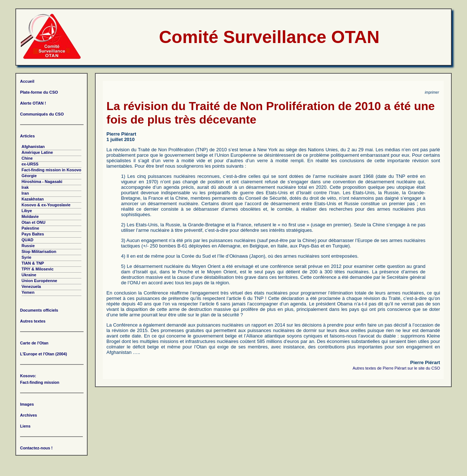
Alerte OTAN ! (33, 103)
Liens (25, 426)
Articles (27, 136)
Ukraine (29, 275)
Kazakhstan (33, 199)
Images (27, 404)
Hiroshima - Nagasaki (42, 182)
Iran (25, 193)
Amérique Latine (37, 152)
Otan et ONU (33, 222)
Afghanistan (33, 147)
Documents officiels (39, 310)
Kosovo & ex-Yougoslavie (46, 205)
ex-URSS (30, 164)
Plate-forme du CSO (39, 92)
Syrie (26, 257)
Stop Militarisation (39, 251)
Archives (28, 415)
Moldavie (30, 216)
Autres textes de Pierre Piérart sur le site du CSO (396, 368)
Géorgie (29, 176)
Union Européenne (39, 281)
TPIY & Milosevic (38, 269)
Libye (27, 211)
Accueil (27, 81)
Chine (27, 158)
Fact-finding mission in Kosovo (51, 170)
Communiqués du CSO (42, 114)
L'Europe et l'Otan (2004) (44, 354)
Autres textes (33, 321)
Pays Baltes (33, 234)
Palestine (30, 228)
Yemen (28, 292)
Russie (28, 246)
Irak (25, 187)
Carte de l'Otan (34, 343)
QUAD (27, 240)
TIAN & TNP (33, 263)
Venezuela (31, 286)
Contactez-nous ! (36, 448)
